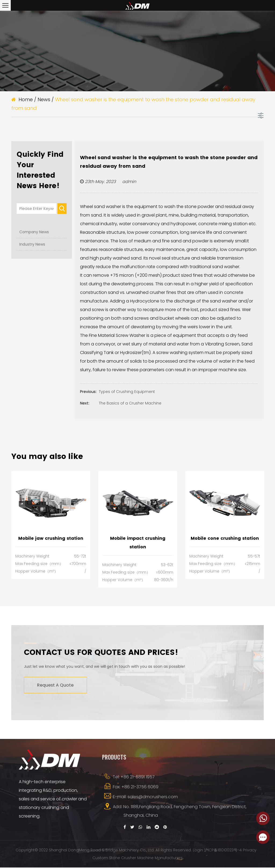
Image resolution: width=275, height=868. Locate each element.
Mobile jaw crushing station (51, 538)
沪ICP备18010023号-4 (223, 851)
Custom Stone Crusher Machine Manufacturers (137, 858)
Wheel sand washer (101, 207)
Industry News (32, 244)
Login (198, 851)
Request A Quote (56, 685)
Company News (34, 232)
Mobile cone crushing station (225, 538)
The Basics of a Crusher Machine (121, 403)
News (44, 99)
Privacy (250, 851)
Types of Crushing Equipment (117, 392)
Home (26, 99)
